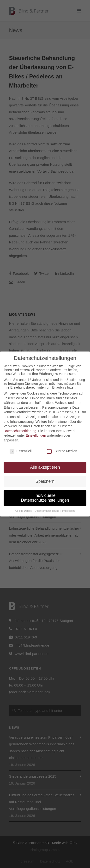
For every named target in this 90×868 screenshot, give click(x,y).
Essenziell (21, 451)
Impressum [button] (68, 511)
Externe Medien (62, 451)
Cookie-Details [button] (24, 511)
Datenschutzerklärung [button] (47, 511)
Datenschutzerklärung (20, 431)
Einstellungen (36, 435)
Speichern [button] (45, 481)
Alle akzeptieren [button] (45, 467)
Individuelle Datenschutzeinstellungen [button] (45, 498)
